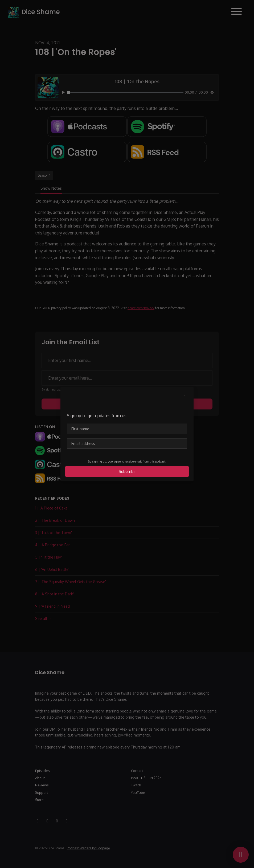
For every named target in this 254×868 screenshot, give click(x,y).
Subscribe (127, 471)
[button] (185, 394)
